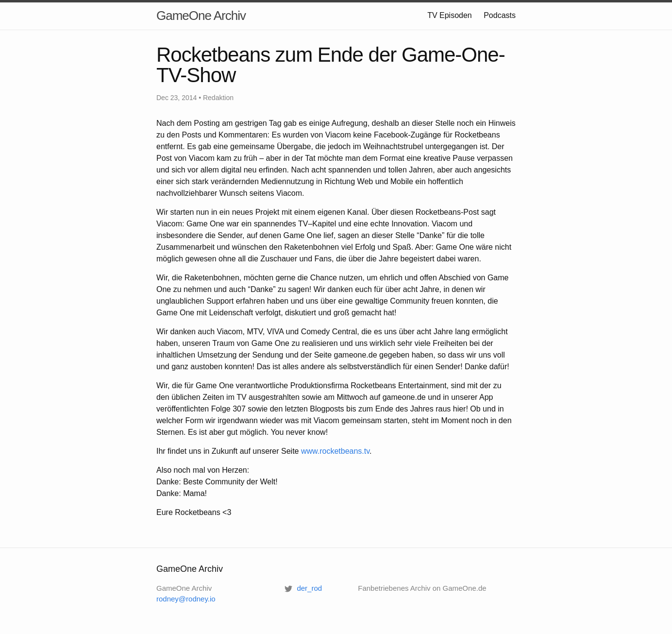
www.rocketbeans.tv (335, 451)
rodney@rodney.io (186, 599)
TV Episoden (450, 15)
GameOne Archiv (201, 16)
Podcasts (500, 15)
